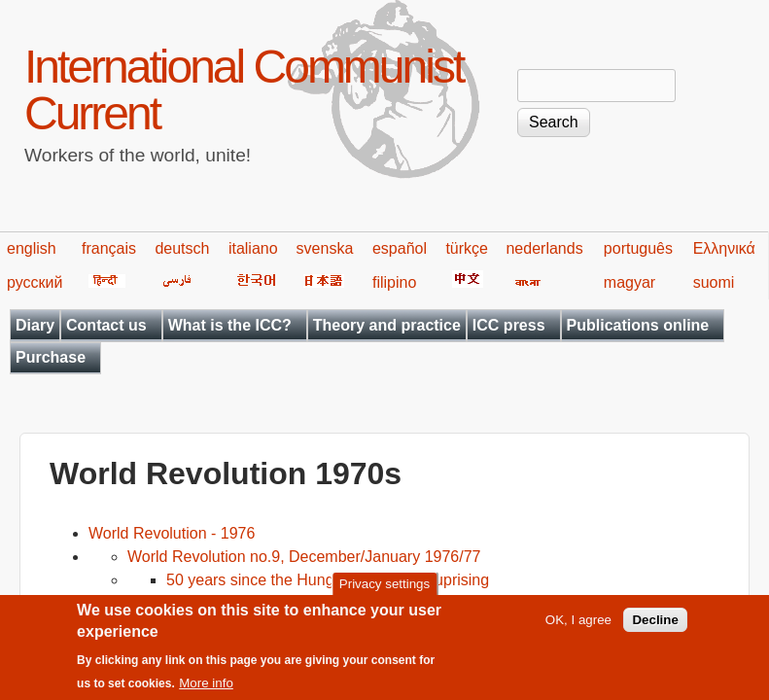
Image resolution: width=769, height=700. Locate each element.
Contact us (106, 325)
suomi (714, 282)
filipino (394, 282)
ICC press (509, 325)
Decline (655, 630)
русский (35, 282)
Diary (35, 325)
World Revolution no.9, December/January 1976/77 (304, 557)
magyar (629, 282)
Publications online (638, 325)
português (638, 248)
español (400, 248)
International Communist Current (244, 90)
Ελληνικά (724, 248)
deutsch (182, 248)
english (32, 248)
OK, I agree (578, 630)
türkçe (467, 248)
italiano (253, 248)
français (109, 248)
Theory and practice (387, 325)
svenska (325, 248)
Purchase (51, 357)
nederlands (544, 248)
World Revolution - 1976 (172, 533)
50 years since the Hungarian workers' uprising (328, 580)
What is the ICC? (230, 325)
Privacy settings (384, 593)
